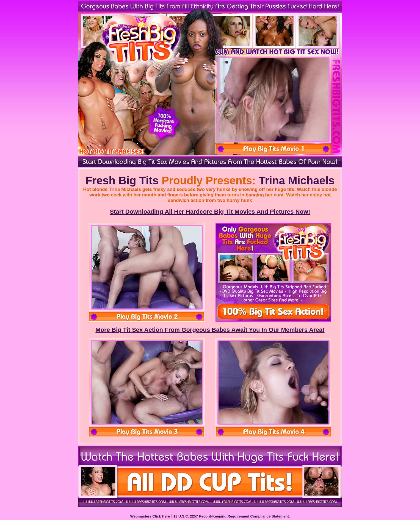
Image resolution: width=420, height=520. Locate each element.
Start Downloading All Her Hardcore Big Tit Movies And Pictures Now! (210, 212)
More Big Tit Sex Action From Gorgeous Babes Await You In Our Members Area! (210, 330)
